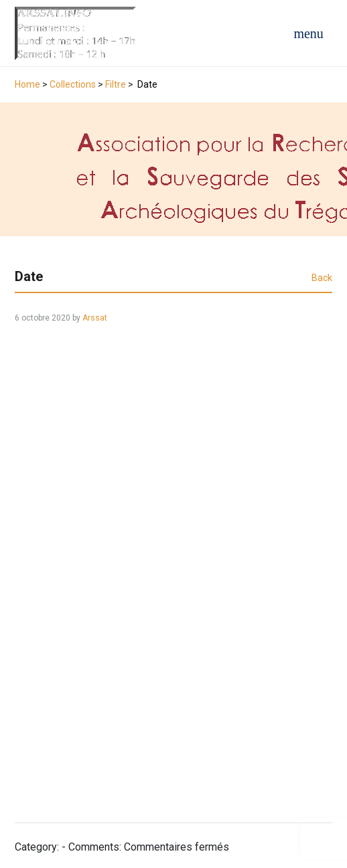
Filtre (116, 84)
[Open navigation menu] (308, 33)
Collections (73, 84)
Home (27, 84)
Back (322, 278)
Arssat (95, 318)
